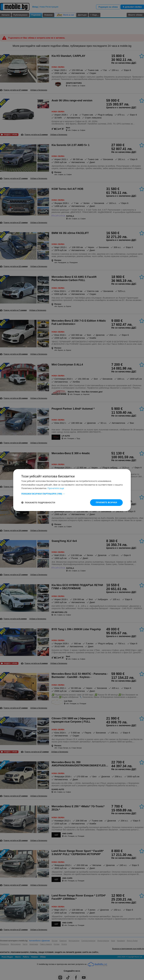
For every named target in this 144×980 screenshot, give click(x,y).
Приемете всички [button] (106, 502)
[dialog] (72, 490)
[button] (72, 494)
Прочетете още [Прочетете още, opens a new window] (56, 488)
